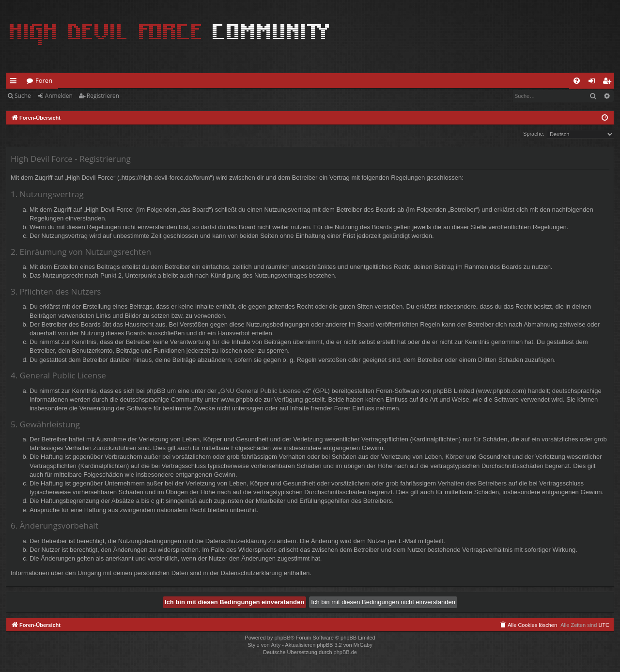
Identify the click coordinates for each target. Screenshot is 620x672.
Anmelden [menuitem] (594, 82)
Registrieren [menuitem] (609, 82)
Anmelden (59, 96)
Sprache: (534, 134)
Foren (44, 80)
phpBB (282, 638)
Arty (276, 645)
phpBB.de (345, 652)
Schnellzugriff (15, 82)
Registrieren (103, 96)
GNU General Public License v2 (265, 391)
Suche (23, 96)
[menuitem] (577, 81)
